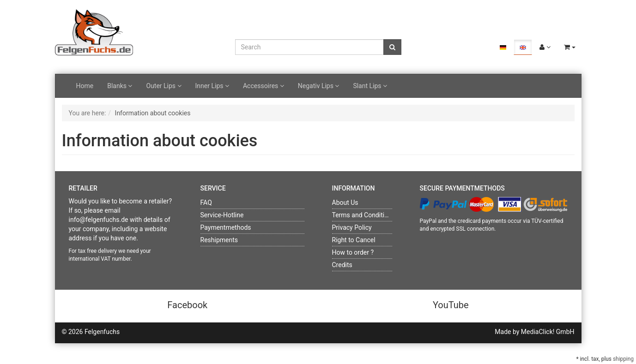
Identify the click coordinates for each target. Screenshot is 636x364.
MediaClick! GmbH (548, 332)
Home (85, 86)
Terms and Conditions (364, 215)
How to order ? (353, 252)
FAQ (206, 203)
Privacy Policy (352, 227)
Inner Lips (212, 86)
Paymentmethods (226, 227)
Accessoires (263, 86)
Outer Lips (164, 86)
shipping (623, 359)
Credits (342, 265)
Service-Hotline (222, 215)
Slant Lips (370, 86)
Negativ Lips (319, 86)
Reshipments (219, 240)
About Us (345, 203)
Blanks (120, 86)
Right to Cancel (354, 240)
